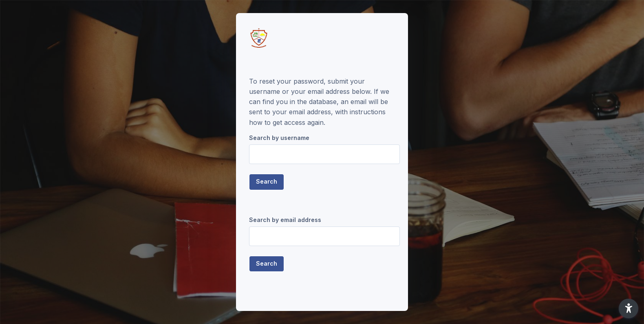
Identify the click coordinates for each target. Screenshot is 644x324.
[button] (629, 308)
